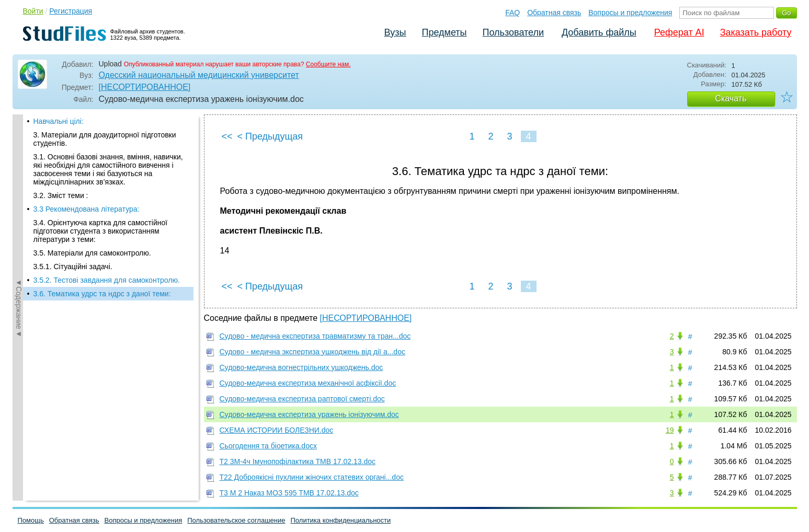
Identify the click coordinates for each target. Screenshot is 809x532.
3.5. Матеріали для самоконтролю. (92, 253)
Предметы (445, 32)
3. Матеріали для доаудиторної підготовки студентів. (105, 139)
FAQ (512, 13)
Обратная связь (554, 13)
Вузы (395, 32)
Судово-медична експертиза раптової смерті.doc (302, 399)
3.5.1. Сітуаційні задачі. (73, 267)
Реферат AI (679, 32)
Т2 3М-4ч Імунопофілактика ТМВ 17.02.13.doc (298, 461)
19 (670, 430)
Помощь (31, 520)
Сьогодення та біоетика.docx (268, 446)
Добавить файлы (599, 32)
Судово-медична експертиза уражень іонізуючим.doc (309, 414)
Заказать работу (756, 32)
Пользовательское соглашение (236, 520)
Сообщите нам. (328, 64)
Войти (33, 11)
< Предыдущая (270, 136)
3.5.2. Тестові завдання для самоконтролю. (107, 280)
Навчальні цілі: (59, 121)
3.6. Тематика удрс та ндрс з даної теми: (102, 294)
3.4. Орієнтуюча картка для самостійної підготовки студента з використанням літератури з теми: (101, 231)
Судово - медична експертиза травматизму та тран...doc (315, 336)
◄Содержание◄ (19, 297)
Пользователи (513, 32)
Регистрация (71, 11)
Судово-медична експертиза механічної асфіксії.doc (308, 383)
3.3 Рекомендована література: (87, 209)
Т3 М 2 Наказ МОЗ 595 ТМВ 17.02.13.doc (289, 493)
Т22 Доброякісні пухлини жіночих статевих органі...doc (312, 477)
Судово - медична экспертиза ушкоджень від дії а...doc (312, 352)
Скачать (731, 99)
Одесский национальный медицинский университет (199, 75)
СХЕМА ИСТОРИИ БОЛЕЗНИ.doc (277, 430)
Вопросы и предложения (630, 13)
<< (227, 136)
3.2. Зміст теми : (61, 195)
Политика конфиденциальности (341, 520)
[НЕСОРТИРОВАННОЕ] (145, 87)
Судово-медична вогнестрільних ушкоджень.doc (301, 367)
